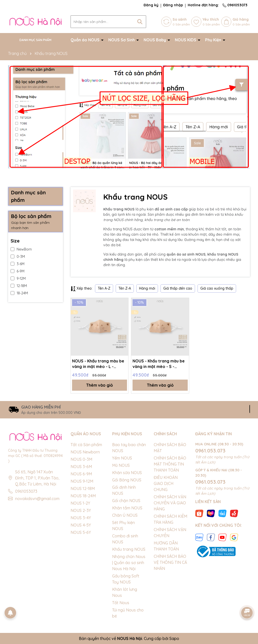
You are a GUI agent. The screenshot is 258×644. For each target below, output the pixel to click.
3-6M (18, 264)
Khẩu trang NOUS (129, 549)
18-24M (19, 293)
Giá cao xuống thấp (217, 288)
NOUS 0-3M (81, 459)
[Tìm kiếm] (140, 22)
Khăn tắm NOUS (127, 508)
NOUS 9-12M (82, 481)
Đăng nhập (173, 5)
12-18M (19, 286)
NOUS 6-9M (81, 474)
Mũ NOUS (121, 465)
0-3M (18, 257)
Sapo (174, 638)
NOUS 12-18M (83, 488)
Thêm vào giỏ (100, 385)
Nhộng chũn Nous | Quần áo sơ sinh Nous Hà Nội (129, 563)
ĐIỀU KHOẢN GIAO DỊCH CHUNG (166, 483)
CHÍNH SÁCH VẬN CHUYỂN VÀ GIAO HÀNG (170, 503)
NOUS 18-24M (83, 496)
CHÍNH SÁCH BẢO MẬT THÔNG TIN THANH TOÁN (170, 464)
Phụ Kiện (214, 40)
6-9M (18, 271)
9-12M (18, 279)
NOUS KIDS (186, 40)
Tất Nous (121, 603)
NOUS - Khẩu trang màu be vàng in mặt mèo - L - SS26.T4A (98, 364)
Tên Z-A (125, 288)
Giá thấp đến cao (178, 288)
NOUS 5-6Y (81, 532)
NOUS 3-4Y (81, 518)
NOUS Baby (155, 40)
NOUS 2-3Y (81, 510)
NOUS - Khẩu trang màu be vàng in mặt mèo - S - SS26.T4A (159, 364)
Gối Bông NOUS (127, 480)
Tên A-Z (104, 288)
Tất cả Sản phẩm (86, 445)
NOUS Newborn (85, 452)
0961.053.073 (210, 451)
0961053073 (235, 5)
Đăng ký (151, 5)
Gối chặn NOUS (126, 501)
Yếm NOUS (122, 458)
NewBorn (21, 249)
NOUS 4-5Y (81, 525)
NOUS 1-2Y (80, 503)
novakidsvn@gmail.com (37, 499)
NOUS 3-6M (81, 467)
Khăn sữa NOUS (127, 473)
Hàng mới (147, 288)
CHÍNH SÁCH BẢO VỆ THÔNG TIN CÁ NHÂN (170, 562)
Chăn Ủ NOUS (125, 515)
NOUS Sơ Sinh (122, 40)
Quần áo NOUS (86, 40)
